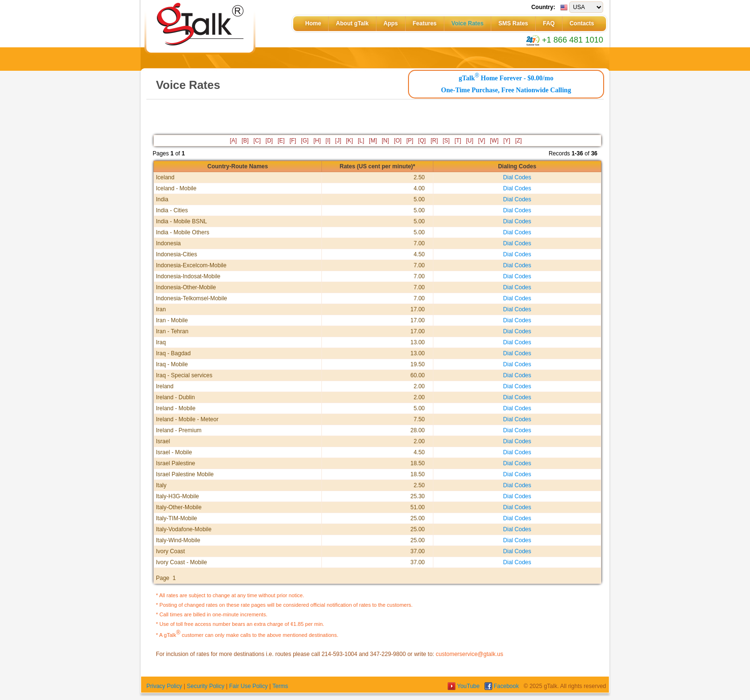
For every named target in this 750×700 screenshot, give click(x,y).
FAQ (549, 23)
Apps (391, 23)
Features (425, 23)
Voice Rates (468, 23)
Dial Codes (517, 177)
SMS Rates (513, 23)
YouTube (464, 686)
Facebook (502, 686)
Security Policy (205, 686)
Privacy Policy (164, 686)
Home (313, 23)
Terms (280, 686)
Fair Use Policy (248, 686)
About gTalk (352, 23)
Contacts (582, 23)
